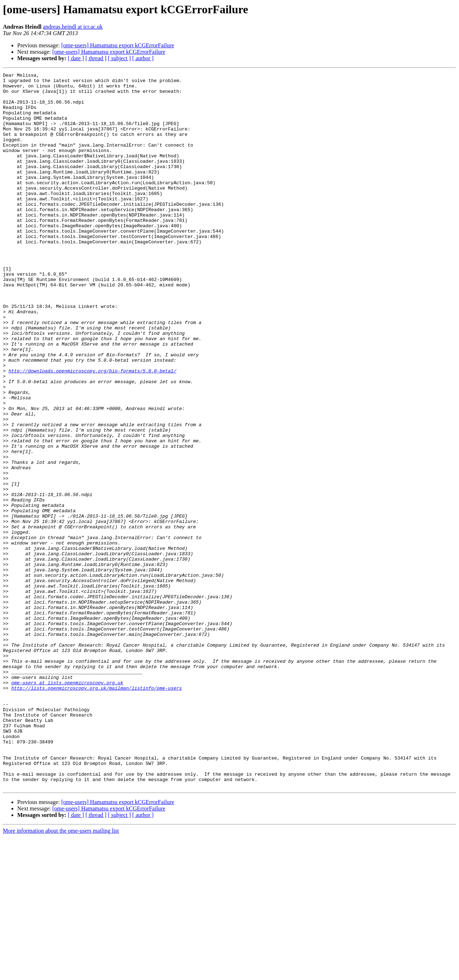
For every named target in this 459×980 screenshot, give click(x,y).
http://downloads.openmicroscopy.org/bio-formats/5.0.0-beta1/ (93, 431)
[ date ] (76, 58)
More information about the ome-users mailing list (61, 974)
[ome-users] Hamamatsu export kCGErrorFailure (118, 45)
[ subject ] (119, 58)
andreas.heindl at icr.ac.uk (73, 27)
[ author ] (143, 58)
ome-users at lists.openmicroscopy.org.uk (67, 805)
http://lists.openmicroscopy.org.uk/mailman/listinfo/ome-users (96, 812)
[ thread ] (96, 58)
